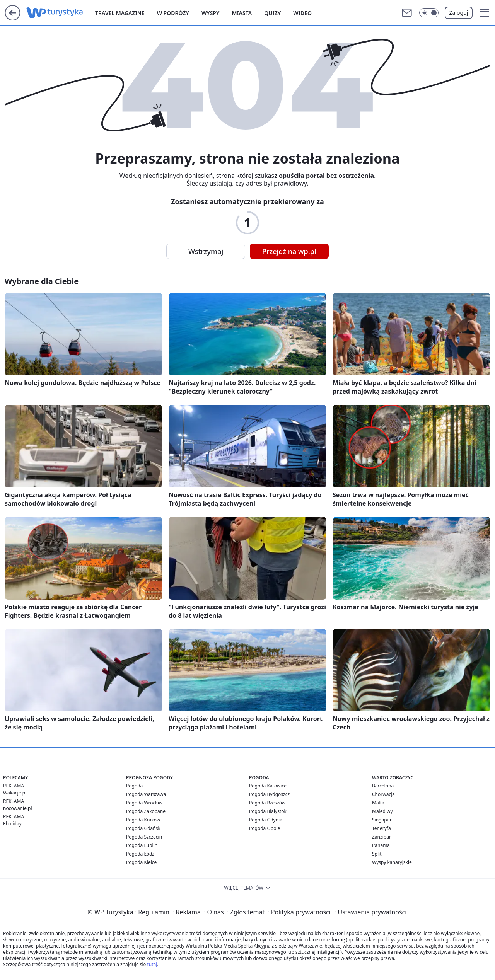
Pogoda (134, 786)
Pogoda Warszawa (146, 794)
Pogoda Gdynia (266, 820)
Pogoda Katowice (268, 786)
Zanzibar (381, 837)
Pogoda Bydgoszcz (269, 794)
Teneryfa (381, 828)
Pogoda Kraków (143, 820)
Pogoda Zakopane (146, 811)
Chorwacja (383, 794)
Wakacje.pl (15, 793)
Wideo (302, 13)
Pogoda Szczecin (144, 837)
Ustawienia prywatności (370, 912)
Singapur (382, 820)
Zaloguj (459, 13)
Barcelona (383, 786)
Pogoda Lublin (142, 845)
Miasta (242, 13)
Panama (381, 845)
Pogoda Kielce (141, 862)
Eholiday (12, 824)
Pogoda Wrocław (144, 803)
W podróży (173, 13)
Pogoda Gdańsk (143, 828)
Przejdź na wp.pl (289, 251)
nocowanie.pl (18, 808)
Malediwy (382, 811)
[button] (485, 13)
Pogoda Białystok (268, 811)
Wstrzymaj (206, 251)
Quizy (272, 13)
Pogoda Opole (265, 828)
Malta (378, 803)
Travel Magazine (120, 13)
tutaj (152, 964)
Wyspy (211, 13)
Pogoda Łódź (140, 854)
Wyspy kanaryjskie (392, 862)
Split (377, 854)
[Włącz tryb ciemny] (429, 13)
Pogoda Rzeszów (267, 803)
